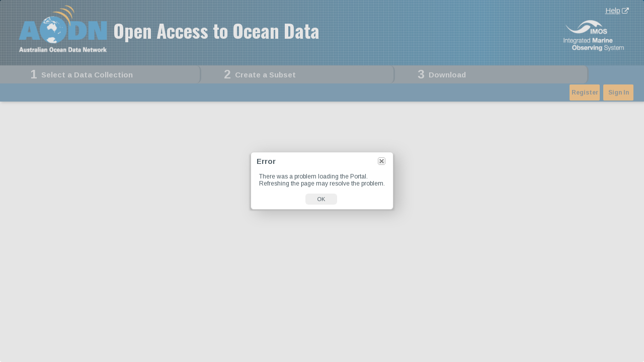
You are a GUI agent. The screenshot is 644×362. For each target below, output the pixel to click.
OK (321, 199)
